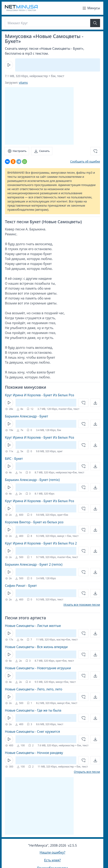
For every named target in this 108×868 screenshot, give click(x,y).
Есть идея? (53, 860)
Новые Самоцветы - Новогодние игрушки (38, 668)
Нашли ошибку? (52, 852)
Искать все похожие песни (82, 605)
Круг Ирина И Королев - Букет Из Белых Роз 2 (41, 543)
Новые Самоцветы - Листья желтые (33, 626)
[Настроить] (17, 151)
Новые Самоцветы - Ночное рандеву (34, 753)
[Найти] (95, 23)
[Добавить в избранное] (95, 151)
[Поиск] (48, 23)
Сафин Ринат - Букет (21, 586)
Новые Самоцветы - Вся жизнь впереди (36, 647)
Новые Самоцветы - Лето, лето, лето (34, 689)
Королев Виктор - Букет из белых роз (34, 522)
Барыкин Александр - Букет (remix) (32, 480)
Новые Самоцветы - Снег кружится (32, 732)
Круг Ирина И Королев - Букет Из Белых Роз (39, 395)
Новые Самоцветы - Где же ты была (33, 710)
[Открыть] (95, 403)
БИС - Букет (14, 459)
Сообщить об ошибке (85, 161)
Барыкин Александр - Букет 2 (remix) (34, 564)
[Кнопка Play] (9, 65)
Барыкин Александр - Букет (26, 416)
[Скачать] (42, 151)
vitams (23, 83)
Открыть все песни (87, 772)
